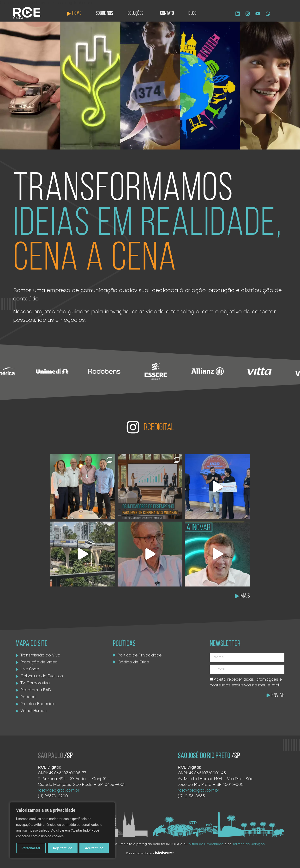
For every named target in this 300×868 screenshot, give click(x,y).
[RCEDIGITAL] (133, 427)
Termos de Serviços (249, 844)
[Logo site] (27, 13)
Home (77, 14)
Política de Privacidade (205, 844)
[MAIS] (237, 596)
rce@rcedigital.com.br (59, 791)
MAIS (245, 596)
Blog (192, 14)
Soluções (137, 14)
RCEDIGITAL (159, 428)
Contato (167, 14)
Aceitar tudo (94, 848)
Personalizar (31, 848)
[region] (62, 830)
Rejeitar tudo (63, 848)
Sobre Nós (104, 14)
